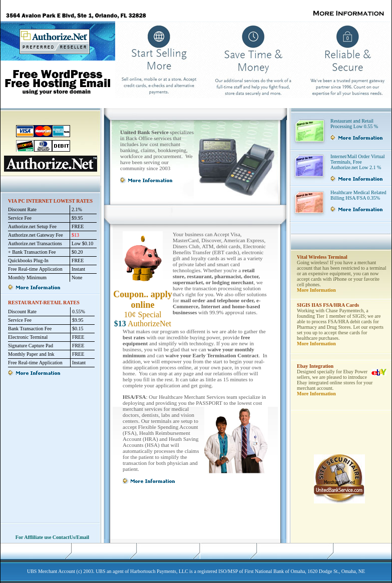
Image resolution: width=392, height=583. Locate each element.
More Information (316, 290)
